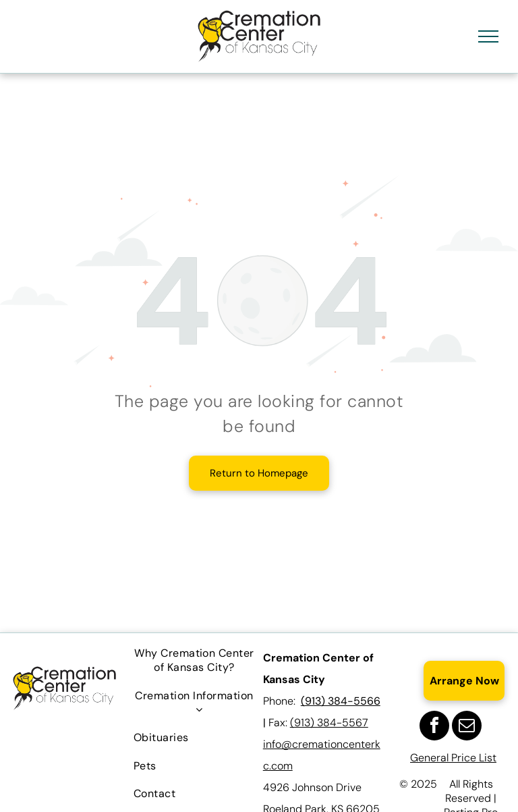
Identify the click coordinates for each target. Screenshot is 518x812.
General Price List (453, 758)
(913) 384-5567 (329, 723)
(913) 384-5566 (341, 701)
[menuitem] (195, 660)
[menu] (488, 36)
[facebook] (434, 727)
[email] (467, 727)
